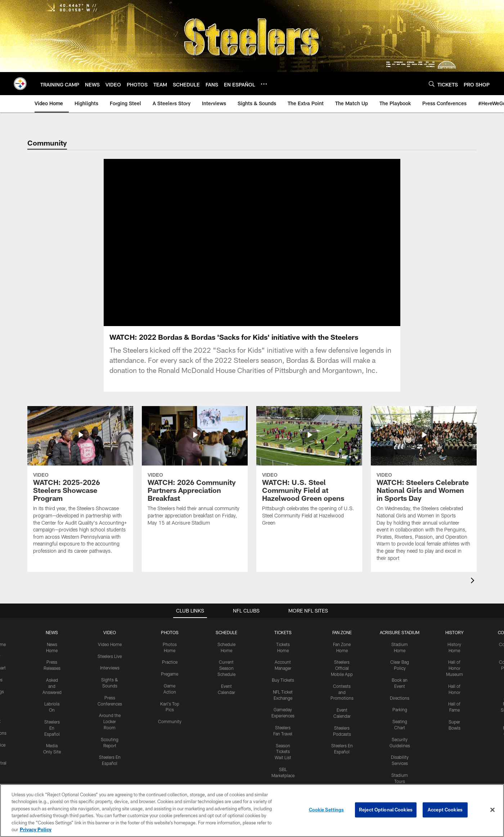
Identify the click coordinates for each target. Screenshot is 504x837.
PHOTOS (170, 641)
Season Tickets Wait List (283, 760)
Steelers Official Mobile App (342, 677)
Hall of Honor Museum (454, 677)
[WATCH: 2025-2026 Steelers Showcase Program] (80, 493)
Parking (400, 718)
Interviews (110, 676)
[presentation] (474, 590)
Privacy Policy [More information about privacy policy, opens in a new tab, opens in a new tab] (36, 829)
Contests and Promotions (342, 701)
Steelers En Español (52, 736)
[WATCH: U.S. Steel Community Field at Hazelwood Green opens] (309, 479)
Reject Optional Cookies (386, 810)
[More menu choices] (264, 84)
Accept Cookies (445, 810)
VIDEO (110, 641)
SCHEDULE (226, 641)
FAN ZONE (342, 641)
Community (170, 730)
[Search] (432, 84)
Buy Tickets (283, 689)
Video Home (110, 653)
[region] (252, 811)
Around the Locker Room (110, 730)
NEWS (52, 641)
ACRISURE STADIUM (400, 641)
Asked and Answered (52, 695)
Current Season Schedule (226, 677)
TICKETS (283, 641)
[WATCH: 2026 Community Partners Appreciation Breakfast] (195, 479)
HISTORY (454, 641)
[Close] (492, 810)
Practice (170, 671)
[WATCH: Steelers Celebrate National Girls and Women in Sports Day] (424, 497)
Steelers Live (110, 665)
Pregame (170, 682)
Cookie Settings (327, 810)
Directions (400, 707)
